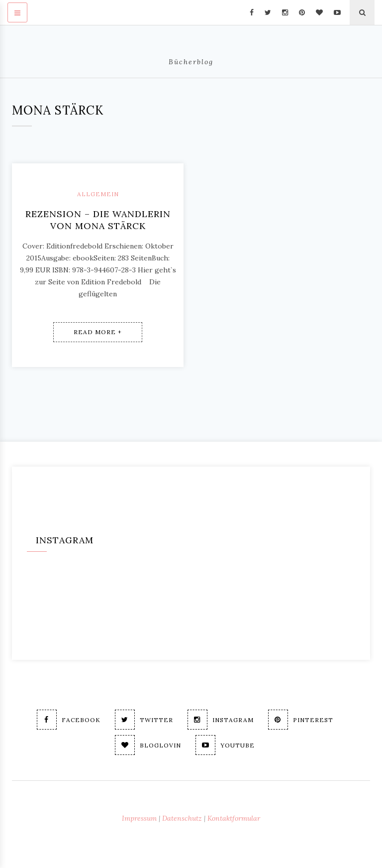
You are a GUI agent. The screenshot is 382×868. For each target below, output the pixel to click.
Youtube (225, 745)
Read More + (98, 332)
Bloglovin (148, 745)
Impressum (139, 818)
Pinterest (301, 720)
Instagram (221, 720)
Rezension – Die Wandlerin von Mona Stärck (98, 220)
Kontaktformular (234, 818)
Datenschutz (182, 818)
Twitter (144, 720)
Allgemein (98, 194)
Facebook (69, 720)
